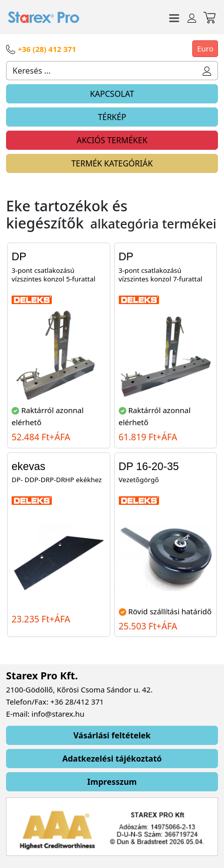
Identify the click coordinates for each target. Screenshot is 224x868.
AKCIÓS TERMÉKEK (112, 140)
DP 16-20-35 (149, 466)
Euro (205, 48)
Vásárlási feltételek (112, 735)
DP (19, 256)
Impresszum (112, 782)
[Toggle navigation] (174, 17)
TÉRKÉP (112, 117)
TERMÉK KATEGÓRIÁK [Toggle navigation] (112, 163)
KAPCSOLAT (112, 94)
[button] (207, 71)
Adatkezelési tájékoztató (112, 759)
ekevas (28, 466)
